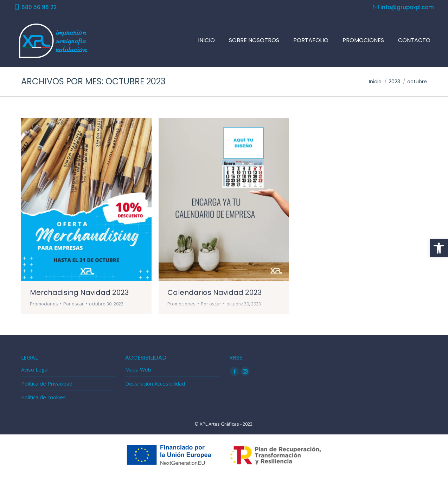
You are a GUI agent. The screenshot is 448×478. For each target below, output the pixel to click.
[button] (439, 248)
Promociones (44, 304)
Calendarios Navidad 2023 (215, 292)
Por (73, 304)
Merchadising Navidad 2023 (79, 292)
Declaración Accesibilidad (155, 384)
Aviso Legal (35, 370)
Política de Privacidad (47, 384)
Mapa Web (138, 370)
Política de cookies (43, 397)
